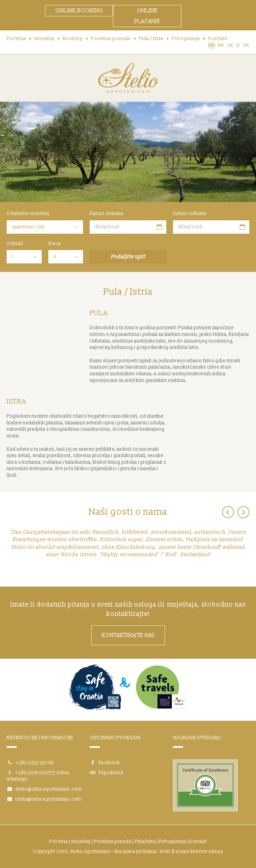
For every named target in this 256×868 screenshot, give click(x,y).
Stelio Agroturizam (128, 78)
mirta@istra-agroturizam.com (48, 799)
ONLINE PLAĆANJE (147, 16)
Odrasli (15, 244)
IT (238, 45)
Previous (228, 512)
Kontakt (218, 39)
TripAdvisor (107, 773)
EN (221, 45)
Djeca (55, 244)
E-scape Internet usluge (198, 851)
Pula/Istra (145, 841)
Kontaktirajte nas (128, 635)
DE (230, 45)
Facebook (105, 763)
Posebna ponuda (111, 39)
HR (211, 45)
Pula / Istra (151, 39)
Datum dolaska (106, 213)
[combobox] (45, 227)
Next (243, 512)
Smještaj (44, 39)
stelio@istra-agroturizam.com (49, 789)
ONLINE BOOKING (79, 11)
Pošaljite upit (128, 257)
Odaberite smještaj (28, 213)
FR (246, 45)
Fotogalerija (186, 39)
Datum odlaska (190, 213)
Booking (73, 39)
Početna (16, 39)
